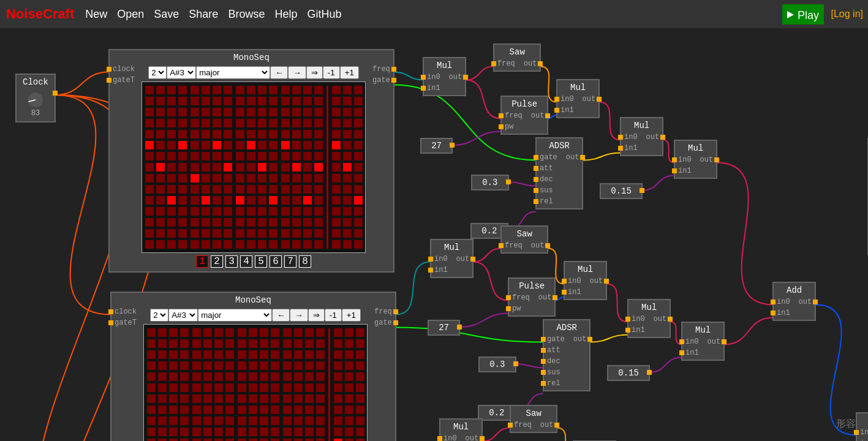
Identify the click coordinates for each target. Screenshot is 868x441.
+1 (349, 74)
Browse (246, 14)
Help (286, 14)
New (96, 14)
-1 (331, 74)
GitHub (324, 14)
